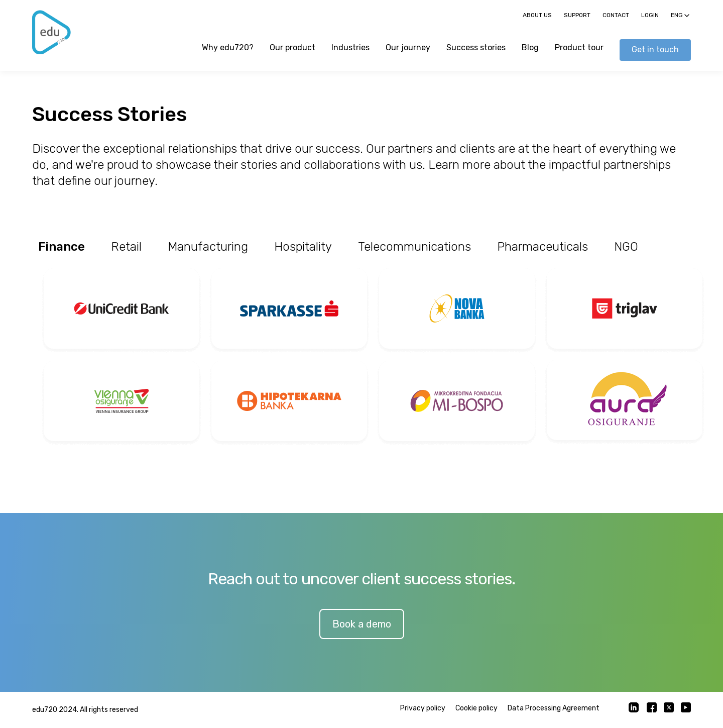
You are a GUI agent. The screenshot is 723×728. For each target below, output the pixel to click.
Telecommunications (414, 247)
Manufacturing (208, 247)
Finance (62, 247)
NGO (626, 247)
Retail (126, 247)
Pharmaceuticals (543, 247)
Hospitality (303, 247)
